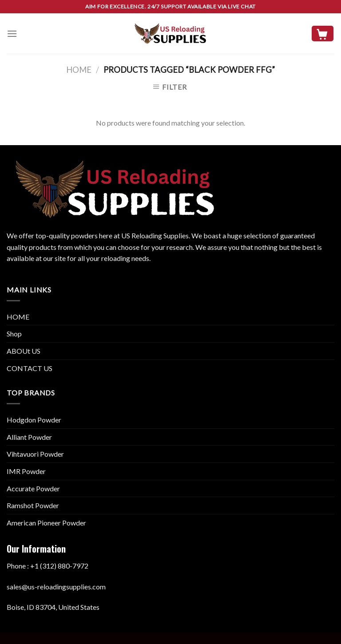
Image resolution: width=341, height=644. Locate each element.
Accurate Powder (33, 488)
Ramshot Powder (33, 505)
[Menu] (12, 34)
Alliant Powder (29, 437)
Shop (14, 334)
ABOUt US (24, 351)
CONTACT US (30, 368)
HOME (18, 317)
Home (79, 70)
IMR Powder (26, 471)
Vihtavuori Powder (35, 454)
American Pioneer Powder (46, 523)
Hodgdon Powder (34, 420)
